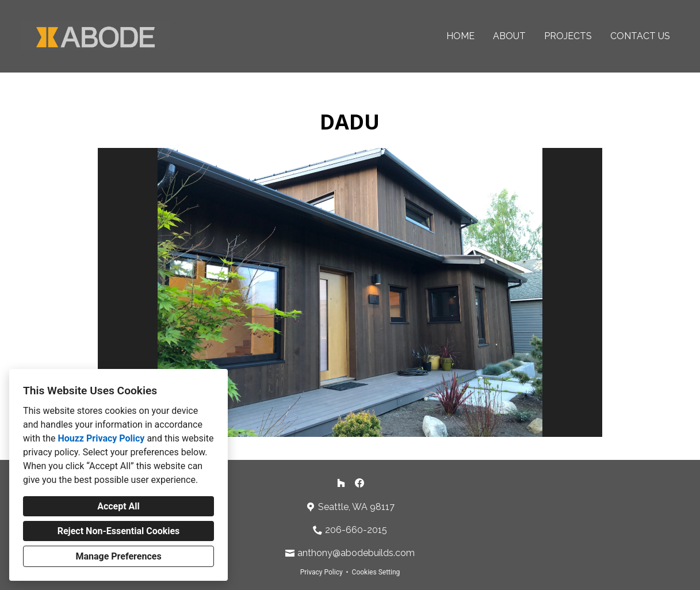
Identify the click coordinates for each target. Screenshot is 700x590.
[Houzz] (341, 483)
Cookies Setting (376, 572)
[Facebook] (359, 483)
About (509, 36)
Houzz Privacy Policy (101, 438)
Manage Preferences (118, 556)
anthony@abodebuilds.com (356, 553)
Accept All (118, 506)
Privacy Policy (322, 572)
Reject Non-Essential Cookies (119, 531)
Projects (568, 36)
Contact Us (640, 36)
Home (460, 36)
